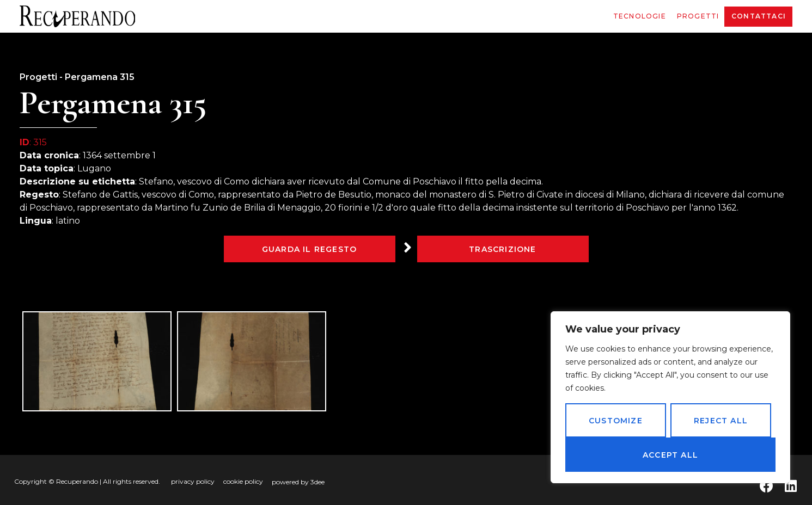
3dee (318, 482)
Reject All (721, 421)
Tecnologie (640, 16)
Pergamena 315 (100, 77)
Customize (616, 421)
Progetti (698, 16)
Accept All (670, 455)
